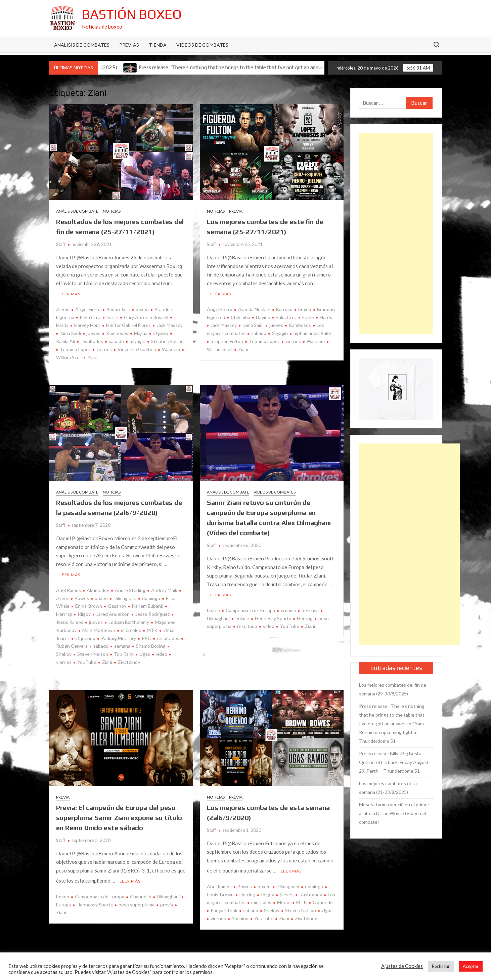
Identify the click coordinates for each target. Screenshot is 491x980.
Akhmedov (98, 587)
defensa (310, 607)
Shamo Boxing (151, 643)
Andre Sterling (130, 587)
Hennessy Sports (273, 615)
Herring (305, 615)
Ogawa (161, 332)
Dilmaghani (125, 595)
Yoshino (240, 914)
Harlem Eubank (148, 603)
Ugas (145, 651)
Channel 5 (141, 892)
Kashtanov (311, 890)
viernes (104, 348)
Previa (236, 211)
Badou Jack (118, 308)
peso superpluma (137, 900)
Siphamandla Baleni (314, 332)
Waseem (171, 348)
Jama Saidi (70, 332)
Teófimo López (75, 348)
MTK (152, 627)
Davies (263, 316)
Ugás (327, 906)
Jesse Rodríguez (152, 611)
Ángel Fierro (88, 308)
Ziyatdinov (129, 659)
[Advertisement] (396, 233)
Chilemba (240, 316)
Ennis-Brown (89, 603)
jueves (94, 332)
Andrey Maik (164, 587)
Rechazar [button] (441, 966)
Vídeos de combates (202, 45)
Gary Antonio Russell (146, 316)
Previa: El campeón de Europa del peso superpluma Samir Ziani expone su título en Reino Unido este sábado (119, 815)
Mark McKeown (99, 627)
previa (167, 900)
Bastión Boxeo (132, 14)
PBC (146, 635)
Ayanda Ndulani (254, 308)
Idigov (84, 611)
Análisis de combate (77, 211)
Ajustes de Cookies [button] (402, 966)
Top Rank (124, 651)
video (162, 651)
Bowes (82, 595)
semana (122, 643)
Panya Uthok (224, 906)
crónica (288, 607)
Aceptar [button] (471, 966)
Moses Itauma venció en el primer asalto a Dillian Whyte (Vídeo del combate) (394, 813)
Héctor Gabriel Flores (128, 324)
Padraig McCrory (119, 635)
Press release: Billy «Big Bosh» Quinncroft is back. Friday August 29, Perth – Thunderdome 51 (394, 762)
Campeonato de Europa (250, 607)
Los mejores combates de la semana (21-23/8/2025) (388, 788)
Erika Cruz (90, 316)
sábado (116, 339)
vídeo (269, 623)
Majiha (141, 332)
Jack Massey (170, 324)
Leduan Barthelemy (129, 619)
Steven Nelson (93, 651)
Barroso (284, 308)
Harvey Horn (87, 324)
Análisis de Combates (82, 45)
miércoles (131, 627)
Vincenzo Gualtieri (137, 348)
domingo (151, 595)
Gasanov (117, 603)
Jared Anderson (113, 611)
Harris (326, 316)
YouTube (87, 659)
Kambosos (117, 332)
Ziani (92, 356)
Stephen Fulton (167, 339)
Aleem (63, 308)
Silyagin (138, 339)
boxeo (142, 308)
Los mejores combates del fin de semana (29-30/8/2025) (393, 689)
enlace (242, 615)
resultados (92, 339)
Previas (129, 45)
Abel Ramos (69, 587)
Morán (284, 898)
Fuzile (112, 316)
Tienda (158, 45)
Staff (61, 244)
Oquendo (85, 635)
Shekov (272, 906)
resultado (247, 623)
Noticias (112, 211)
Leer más (70, 292)
